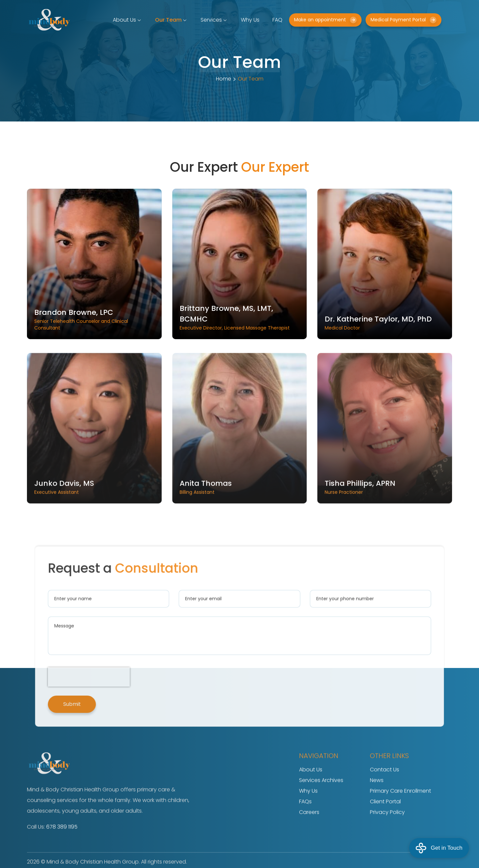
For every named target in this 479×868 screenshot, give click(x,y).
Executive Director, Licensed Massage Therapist (240, 317)
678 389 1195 (62, 846)
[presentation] (124, 668)
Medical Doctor (385, 323)
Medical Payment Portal (403, 20)
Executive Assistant (94, 505)
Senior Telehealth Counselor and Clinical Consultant (94, 319)
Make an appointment (325, 20)
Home (224, 79)
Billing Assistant (240, 505)
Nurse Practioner (385, 505)
